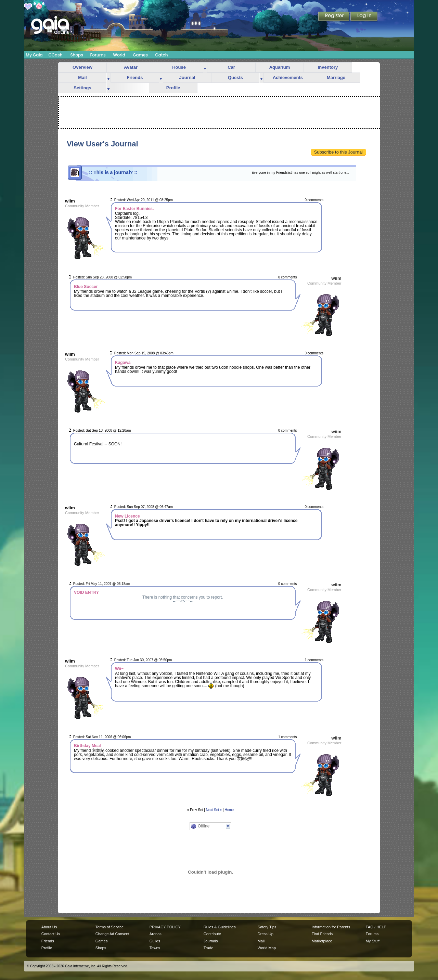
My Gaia (34, 55)
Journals (211, 941)
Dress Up (266, 934)
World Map (267, 948)
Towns (155, 948)
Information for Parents (331, 927)
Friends (135, 77)
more (205, 68)
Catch (162, 55)
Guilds (155, 941)
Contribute (212, 934)
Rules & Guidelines (220, 927)
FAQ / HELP (376, 927)
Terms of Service (109, 927)
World (119, 55)
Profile (173, 88)
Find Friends (322, 934)
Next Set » (214, 810)
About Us (49, 927)
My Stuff (373, 941)
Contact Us (51, 934)
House (179, 67)
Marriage (336, 77)
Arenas (156, 934)
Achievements (288, 77)
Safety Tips (267, 927)
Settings (82, 88)
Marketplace (322, 941)
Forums (98, 55)
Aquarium (280, 67)
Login (364, 17)
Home (229, 810)
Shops (76, 55)
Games (140, 55)
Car (231, 67)
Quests (235, 77)
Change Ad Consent (112, 934)
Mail (82, 77)
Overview (82, 67)
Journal (187, 77)
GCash (56, 55)
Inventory (328, 67)
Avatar (131, 67)
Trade (208, 948)
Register (334, 17)
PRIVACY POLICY (165, 927)
